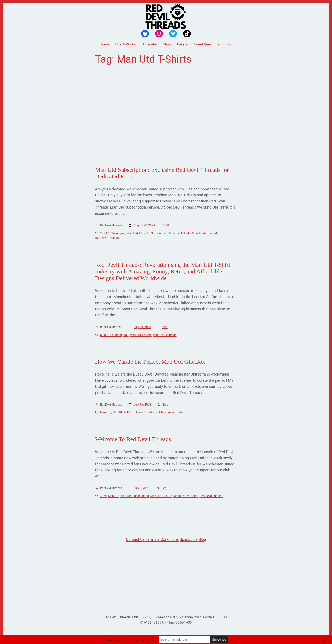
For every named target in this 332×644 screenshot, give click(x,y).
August (121, 233)
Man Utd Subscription (153, 233)
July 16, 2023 (142, 405)
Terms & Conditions (162, 539)
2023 (103, 233)
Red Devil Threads (107, 238)
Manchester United (205, 233)
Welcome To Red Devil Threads (133, 439)
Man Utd (132, 233)
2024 (111, 233)
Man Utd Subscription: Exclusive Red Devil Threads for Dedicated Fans (162, 173)
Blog (169, 225)
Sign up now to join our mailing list (130, 640)
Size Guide (189, 539)
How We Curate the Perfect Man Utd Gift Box (150, 362)
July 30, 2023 (142, 327)
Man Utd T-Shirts (180, 233)
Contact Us (135, 539)
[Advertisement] (166, 116)
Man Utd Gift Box (124, 412)
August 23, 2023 (144, 225)
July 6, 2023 (142, 488)
